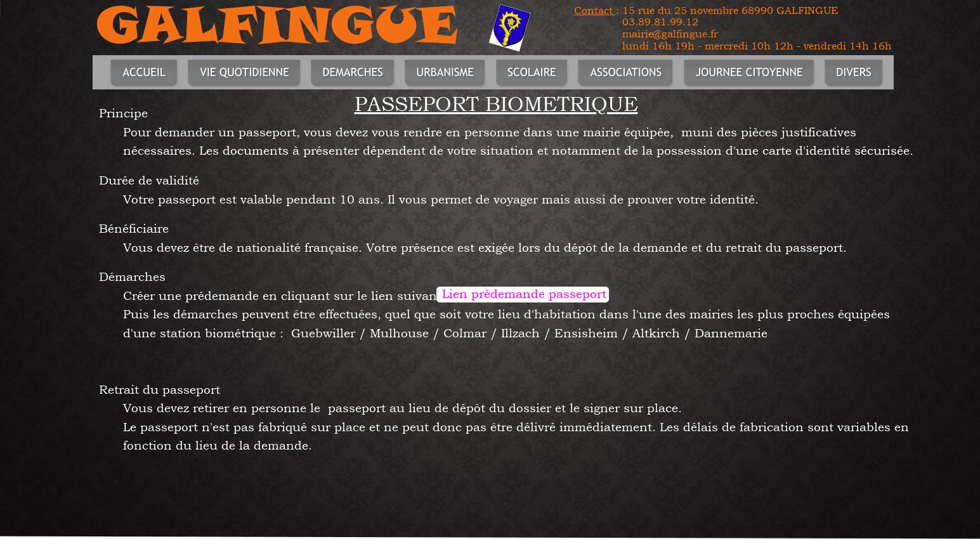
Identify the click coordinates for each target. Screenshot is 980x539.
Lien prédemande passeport (524, 294)
